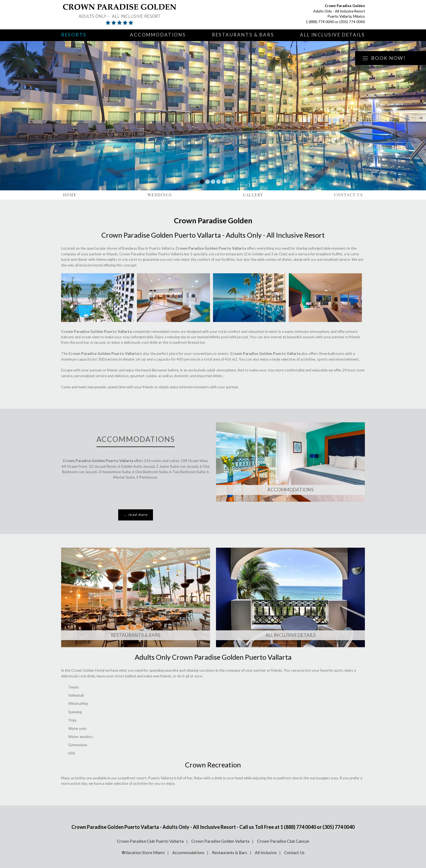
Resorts (74, 35)
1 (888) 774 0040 (320, 22)
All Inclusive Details (332, 35)
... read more (136, 514)
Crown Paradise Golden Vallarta (220, 841)
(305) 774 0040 (352, 22)
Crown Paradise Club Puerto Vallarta (150, 841)
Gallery (253, 195)
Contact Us (349, 195)
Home (70, 195)
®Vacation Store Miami (143, 852)
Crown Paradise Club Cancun (283, 841)
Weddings (160, 195)
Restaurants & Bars (243, 35)
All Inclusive (266, 852)
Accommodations (158, 35)
